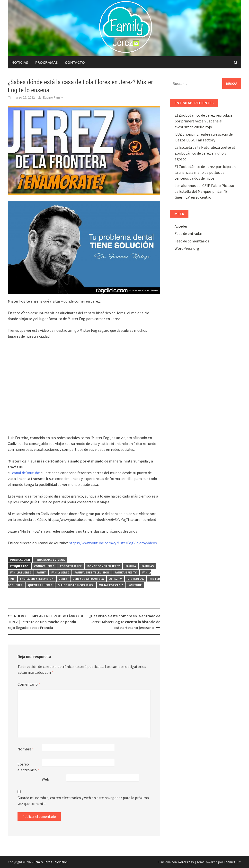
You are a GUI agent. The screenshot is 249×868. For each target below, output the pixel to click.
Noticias (20, 62)
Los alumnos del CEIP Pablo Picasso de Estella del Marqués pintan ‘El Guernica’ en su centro (204, 191)
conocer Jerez (71, 566)
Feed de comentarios (192, 241)
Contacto (75, 62)
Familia (131, 566)
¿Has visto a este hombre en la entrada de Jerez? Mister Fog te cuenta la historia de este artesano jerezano (125, 622)
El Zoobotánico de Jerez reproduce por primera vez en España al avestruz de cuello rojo (204, 121)
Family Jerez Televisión (92, 572)
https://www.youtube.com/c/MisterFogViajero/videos (113, 543)
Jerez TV (116, 579)
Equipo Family (53, 97)
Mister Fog (136, 579)
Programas (46, 62)
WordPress (186, 862)
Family (41, 572)
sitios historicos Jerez (76, 585)
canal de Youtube (26, 473)
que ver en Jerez (40, 585)
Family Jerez (60, 572)
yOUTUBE (135, 585)
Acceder (181, 226)
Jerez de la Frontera (88, 579)
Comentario (29, 684)
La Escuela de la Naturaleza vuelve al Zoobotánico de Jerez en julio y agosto (205, 153)
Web (45, 779)
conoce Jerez (44, 566)
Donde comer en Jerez (104, 566)
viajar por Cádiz (111, 585)
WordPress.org (187, 248)
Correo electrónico (28, 767)
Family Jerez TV (126, 572)
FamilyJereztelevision (37, 579)
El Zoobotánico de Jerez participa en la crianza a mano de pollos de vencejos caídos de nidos (205, 172)
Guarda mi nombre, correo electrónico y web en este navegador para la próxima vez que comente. (83, 801)
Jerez (63, 579)
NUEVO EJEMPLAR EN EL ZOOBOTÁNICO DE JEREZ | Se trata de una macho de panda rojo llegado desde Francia (46, 622)
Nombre (26, 749)
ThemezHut (232, 862)
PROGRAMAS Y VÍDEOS (50, 560)
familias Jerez (21, 572)
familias (148, 566)
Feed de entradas (189, 233)
